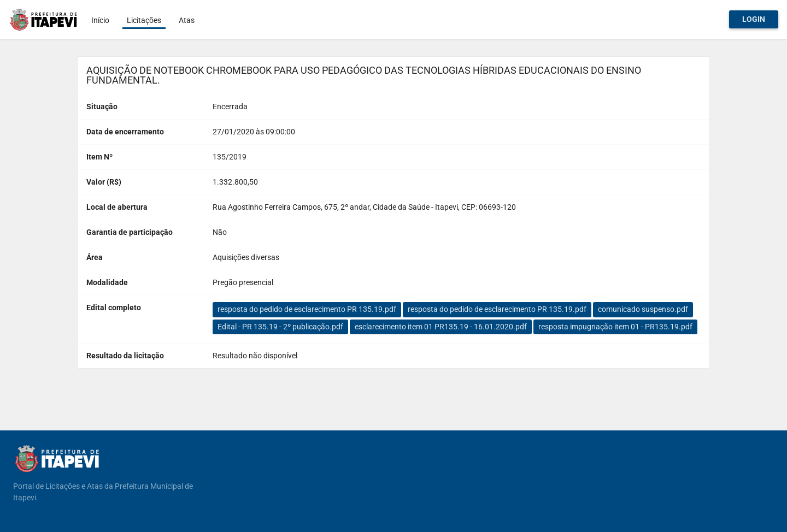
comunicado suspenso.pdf (643, 309)
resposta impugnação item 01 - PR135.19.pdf (615, 327)
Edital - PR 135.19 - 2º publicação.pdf (280, 327)
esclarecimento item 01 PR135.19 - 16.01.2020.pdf (441, 327)
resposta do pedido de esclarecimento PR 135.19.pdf (307, 309)
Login (754, 19)
